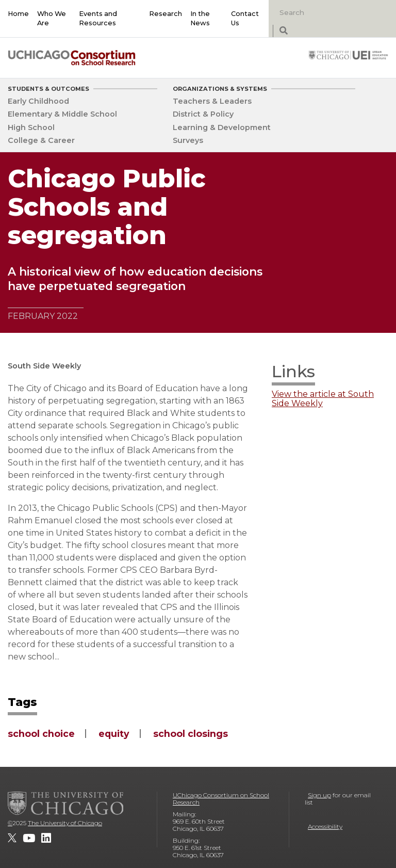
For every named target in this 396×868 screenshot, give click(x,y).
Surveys (188, 140)
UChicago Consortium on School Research (221, 799)
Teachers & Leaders (212, 101)
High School (31, 127)
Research (166, 14)
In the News (200, 18)
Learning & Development (222, 127)
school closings (191, 734)
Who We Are (52, 18)
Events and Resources (98, 18)
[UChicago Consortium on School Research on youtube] (29, 838)
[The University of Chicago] (65, 803)
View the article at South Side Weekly (323, 399)
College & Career (41, 140)
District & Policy (203, 114)
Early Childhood (38, 101)
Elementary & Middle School (62, 114)
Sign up (319, 795)
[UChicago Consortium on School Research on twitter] (12, 838)
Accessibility (325, 826)
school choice (41, 734)
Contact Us (245, 18)
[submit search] (283, 31)
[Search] (328, 12)
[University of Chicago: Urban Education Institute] (348, 55)
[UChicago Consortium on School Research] (72, 58)
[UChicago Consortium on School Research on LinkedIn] (46, 838)
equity (114, 734)
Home (18, 14)
